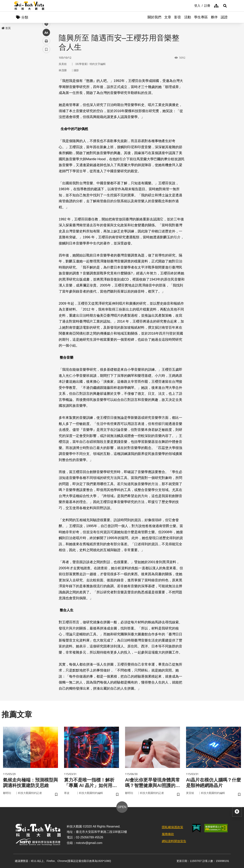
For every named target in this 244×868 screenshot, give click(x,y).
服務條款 (168, 834)
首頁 (6, 28)
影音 (178, 17)
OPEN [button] (122, 807)
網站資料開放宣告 (174, 841)
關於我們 (154, 17)
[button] (225, 6)
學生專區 (201, 17)
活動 (188, 17)
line (45, 90)
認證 (224, 17)
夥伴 (214, 17)
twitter (46, 81)
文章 (168, 17)
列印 (46, 107)
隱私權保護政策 (173, 827)
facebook (46, 73)
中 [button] (46, 98)
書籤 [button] (46, 115)
